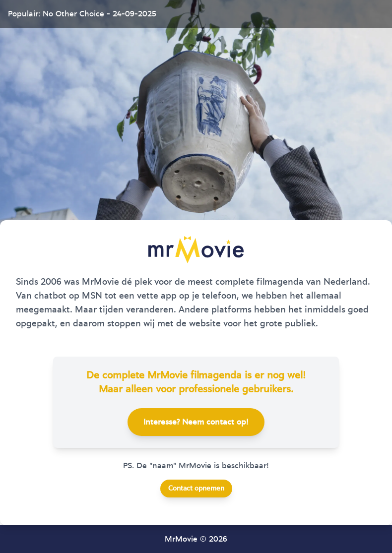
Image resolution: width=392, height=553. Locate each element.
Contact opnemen (196, 489)
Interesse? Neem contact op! (196, 422)
